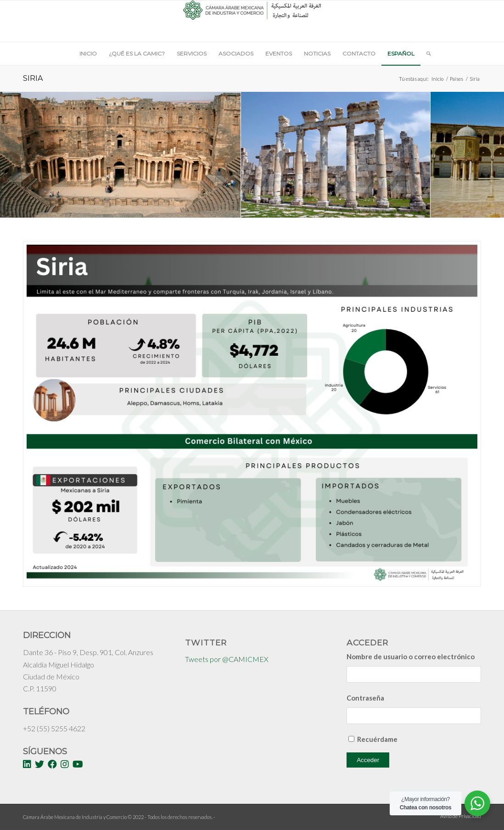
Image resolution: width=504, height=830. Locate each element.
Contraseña (365, 698)
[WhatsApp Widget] (477, 803)
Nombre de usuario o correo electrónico (411, 656)
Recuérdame (377, 739)
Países (456, 79)
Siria (33, 78)
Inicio (437, 79)
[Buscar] (426, 54)
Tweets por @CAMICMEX (227, 659)
